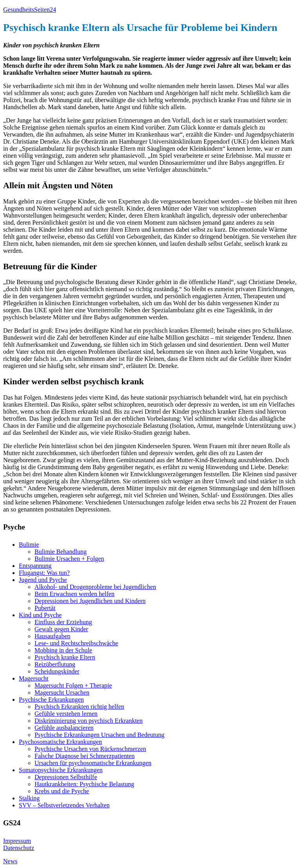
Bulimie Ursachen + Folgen (69, 559)
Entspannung (35, 566)
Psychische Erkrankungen (51, 700)
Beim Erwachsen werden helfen (74, 594)
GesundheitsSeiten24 (30, 10)
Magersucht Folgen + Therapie (73, 685)
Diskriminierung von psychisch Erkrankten (89, 721)
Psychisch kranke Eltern (65, 657)
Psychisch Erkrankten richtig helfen (79, 707)
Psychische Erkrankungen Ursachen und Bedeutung (99, 735)
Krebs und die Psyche (62, 791)
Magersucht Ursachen (62, 692)
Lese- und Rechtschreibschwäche (76, 643)
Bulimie (29, 545)
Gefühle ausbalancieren (64, 728)
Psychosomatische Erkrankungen (60, 742)
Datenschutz (19, 848)
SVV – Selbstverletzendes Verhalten (64, 805)
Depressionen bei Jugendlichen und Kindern (90, 601)
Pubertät (45, 608)
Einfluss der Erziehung (63, 622)
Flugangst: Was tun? (44, 573)
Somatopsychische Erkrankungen (61, 770)
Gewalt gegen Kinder (61, 629)
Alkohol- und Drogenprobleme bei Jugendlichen (95, 587)
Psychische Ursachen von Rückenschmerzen (90, 749)
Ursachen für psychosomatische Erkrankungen (93, 763)
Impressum (17, 841)
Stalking (29, 798)
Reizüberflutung (55, 664)
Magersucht (34, 678)
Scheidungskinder (57, 671)
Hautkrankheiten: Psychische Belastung (84, 784)
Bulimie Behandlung (61, 552)
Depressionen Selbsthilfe (66, 777)
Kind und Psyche (40, 615)
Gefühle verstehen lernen (66, 714)
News (10, 861)
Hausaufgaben (53, 636)
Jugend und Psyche (43, 580)
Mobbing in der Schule (63, 650)
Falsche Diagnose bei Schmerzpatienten (84, 756)
